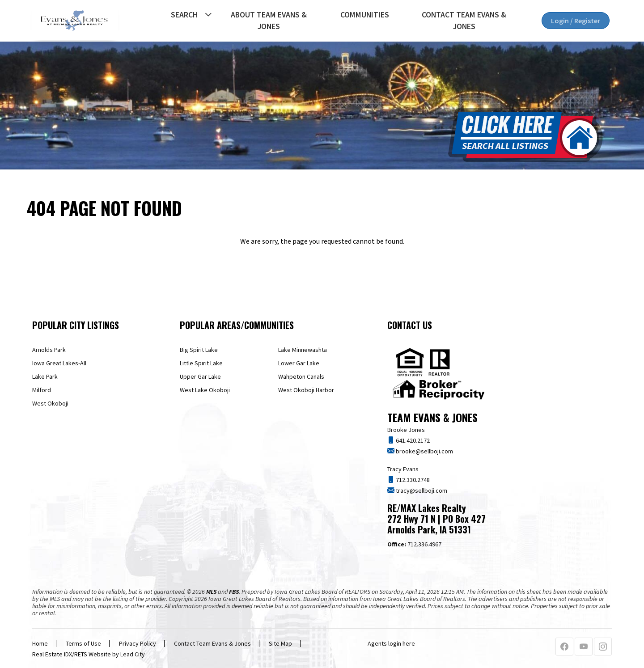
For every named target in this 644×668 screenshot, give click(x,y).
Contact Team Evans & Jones (464, 21)
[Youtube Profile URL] (584, 647)
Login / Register (576, 21)
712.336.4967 (414, 544)
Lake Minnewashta (303, 350)
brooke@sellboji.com (424, 451)
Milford (42, 390)
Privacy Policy (138, 643)
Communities (365, 15)
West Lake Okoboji (205, 390)
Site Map (280, 643)
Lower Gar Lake (299, 363)
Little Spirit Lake (201, 363)
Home (40, 643)
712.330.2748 (412, 480)
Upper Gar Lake (200, 376)
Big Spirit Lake (199, 350)
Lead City (133, 654)
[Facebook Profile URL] (564, 647)
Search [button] (184, 15)
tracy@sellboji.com (421, 490)
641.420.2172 (412, 440)
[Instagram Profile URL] (603, 647)
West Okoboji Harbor (306, 390)
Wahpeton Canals (301, 376)
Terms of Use (83, 643)
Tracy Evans (403, 469)
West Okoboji (50, 403)
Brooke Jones (406, 430)
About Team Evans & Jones (269, 21)
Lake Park (45, 376)
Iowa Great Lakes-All (59, 363)
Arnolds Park (49, 350)
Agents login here (391, 643)
